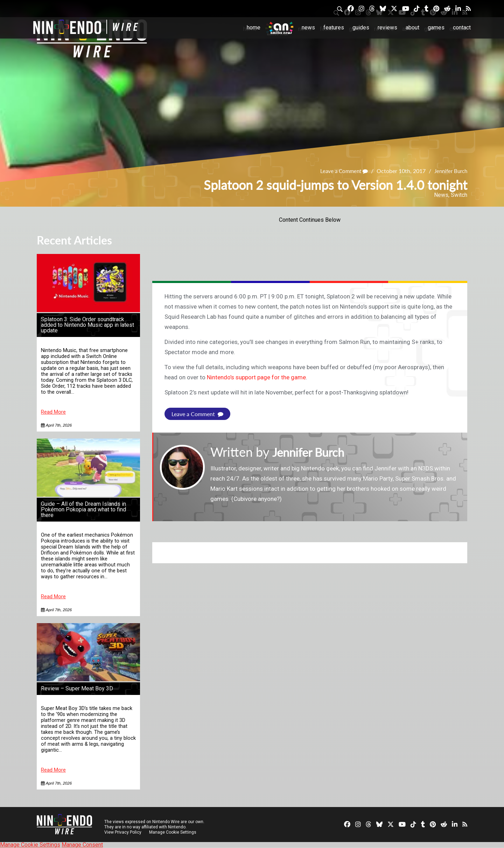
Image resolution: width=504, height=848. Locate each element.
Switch (459, 195)
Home (254, 27)
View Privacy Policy (123, 832)
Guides (361, 27)
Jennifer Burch (449, 171)
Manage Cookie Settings (173, 832)
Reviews (387, 27)
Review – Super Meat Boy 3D (77, 688)
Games (436, 27)
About (412, 27)
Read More (53, 412)
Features (334, 27)
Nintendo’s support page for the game (256, 377)
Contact (462, 27)
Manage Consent (82, 845)
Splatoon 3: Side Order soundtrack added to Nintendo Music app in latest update (87, 325)
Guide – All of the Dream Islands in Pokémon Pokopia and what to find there (83, 509)
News (308, 27)
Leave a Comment (339, 171)
